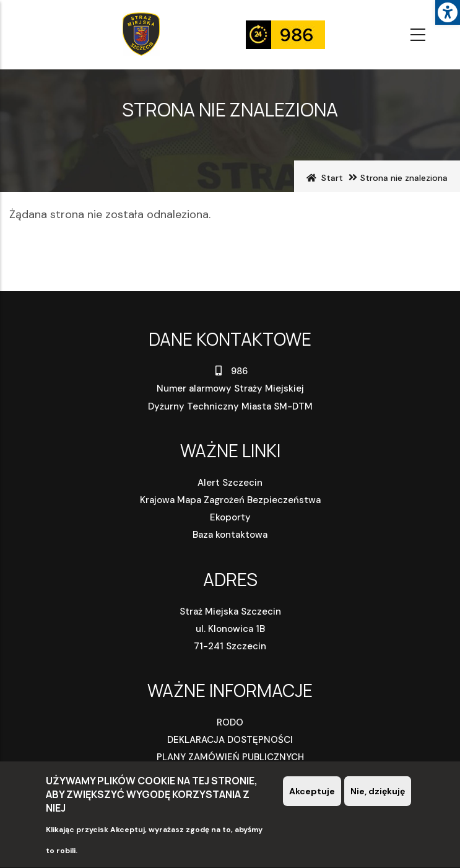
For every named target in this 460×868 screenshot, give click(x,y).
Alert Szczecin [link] (230, 483)
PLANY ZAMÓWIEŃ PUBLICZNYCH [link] (230, 757)
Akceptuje (312, 794)
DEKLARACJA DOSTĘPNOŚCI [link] (230, 740)
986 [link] (230, 371)
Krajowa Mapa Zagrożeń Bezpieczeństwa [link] (230, 500)
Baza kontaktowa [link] (230, 535)
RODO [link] (230, 722)
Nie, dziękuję (378, 794)
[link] (448, 12)
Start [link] (332, 178)
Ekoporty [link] (230, 517)
